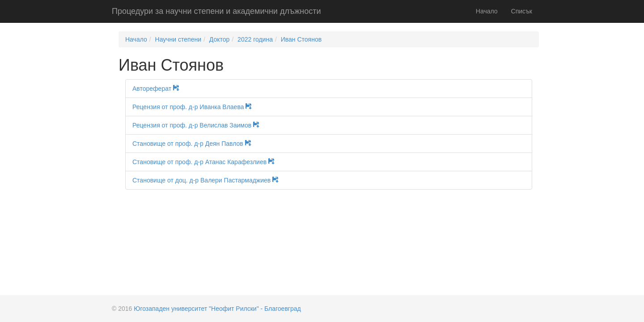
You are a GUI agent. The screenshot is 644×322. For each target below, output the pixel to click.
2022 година (255, 39)
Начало (487, 11)
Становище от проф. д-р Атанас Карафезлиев (207, 162)
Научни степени (178, 39)
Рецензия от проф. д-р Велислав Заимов (199, 125)
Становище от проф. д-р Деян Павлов (195, 144)
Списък (522, 11)
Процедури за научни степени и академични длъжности (216, 11)
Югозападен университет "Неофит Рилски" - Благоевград (217, 309)
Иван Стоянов (301, 39)
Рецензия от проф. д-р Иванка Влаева (195, 107)
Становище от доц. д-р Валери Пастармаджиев (209, 180)
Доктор (220, 39)
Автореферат (159, 89)
